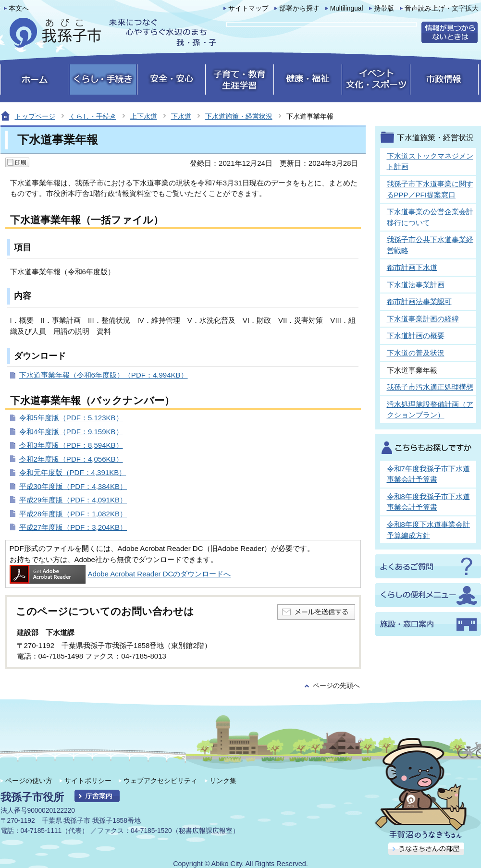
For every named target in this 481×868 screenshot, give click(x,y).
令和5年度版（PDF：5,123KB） (71, 418)
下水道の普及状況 (416, 353)
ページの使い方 (29, 781)
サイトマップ (248, 8)
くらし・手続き (93, 116)
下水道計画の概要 (416, 336)
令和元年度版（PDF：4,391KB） (73, 472)
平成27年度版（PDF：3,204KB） (73, 527)
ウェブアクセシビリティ (160, 781)
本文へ (19, 8)
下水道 (181, 116)
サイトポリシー (88, 781)
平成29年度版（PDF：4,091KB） (73, 500)
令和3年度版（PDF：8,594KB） (71, 445)
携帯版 (384, 8)
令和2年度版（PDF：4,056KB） (71, 459)
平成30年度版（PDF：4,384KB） (73, 486)
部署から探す (299, 8)
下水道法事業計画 (416, 285)
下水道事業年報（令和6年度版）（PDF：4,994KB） (104, 375)
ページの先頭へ (336, 686)
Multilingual (347, 8)
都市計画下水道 (412, 267)
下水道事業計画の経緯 (423, 319)
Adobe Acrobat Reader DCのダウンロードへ (120, 574)
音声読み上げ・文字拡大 (442, 8)
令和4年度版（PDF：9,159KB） (71, 432)
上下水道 (144, 116)
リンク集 (223, 781)
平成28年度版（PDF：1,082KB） (73, 514)
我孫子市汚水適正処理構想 (430, 387)
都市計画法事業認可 (419, 301)
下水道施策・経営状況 (239, 116)
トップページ (35, 116)
